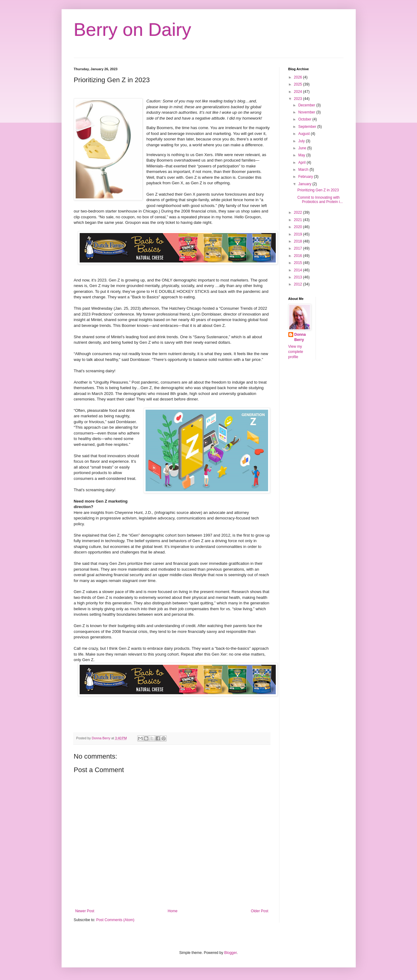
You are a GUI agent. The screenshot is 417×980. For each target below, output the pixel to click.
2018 (298, 241)
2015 (298, 263)
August (304, 134)
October (305, 119)
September (308, 127)
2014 (298, 270)
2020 (298, 227)
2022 (298, 212)
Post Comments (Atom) (115, 920)
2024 (298, 92)
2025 (298, 84)
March (304, 170)
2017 (298, 248)
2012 (298, 284)
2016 (298, 256)
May (302, 155)
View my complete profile (296, 352)
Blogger (231, 953)
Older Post (260, 911)
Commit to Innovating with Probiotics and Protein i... (320, 200)
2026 (298, 77)
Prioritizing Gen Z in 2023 (318, 190)
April (302, 163)
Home (172, 911)
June (303, 148)
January (305, 184)
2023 (298, 99)
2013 (298, 277)
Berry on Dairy (133, 30)
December (307, 105)
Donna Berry (300, 337)
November (307, 112)
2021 (298, 220)
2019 (298, 234)
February (306, 177)
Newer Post (85, 911)
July (302, 141)
